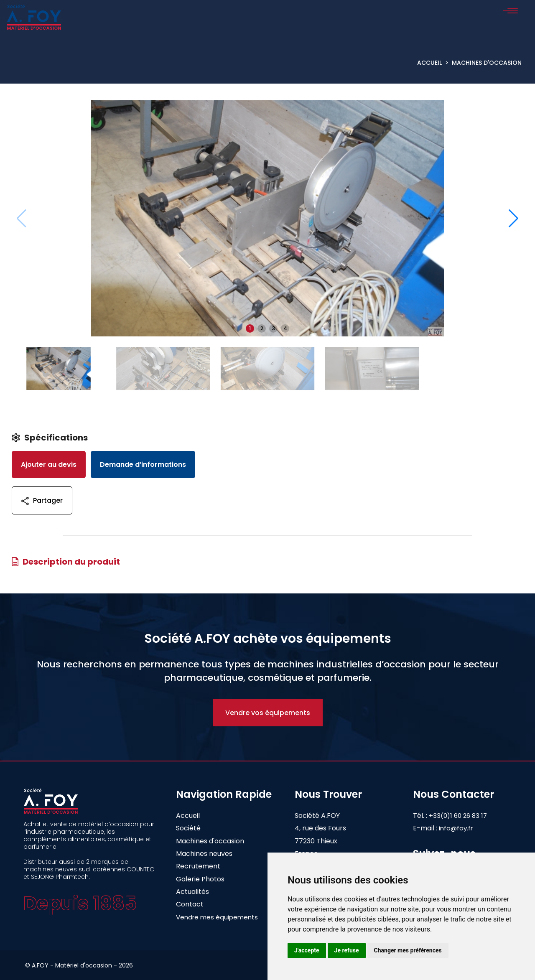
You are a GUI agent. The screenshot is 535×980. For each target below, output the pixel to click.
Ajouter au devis (49, 465)
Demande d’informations (143, 465)
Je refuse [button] (347, 950)
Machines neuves (204, 854)
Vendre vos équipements (268, 713)
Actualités (192, 892)
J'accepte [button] (307, 950)
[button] (513, 219)
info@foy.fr (456, 828)
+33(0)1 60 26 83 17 (465, 816)
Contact (190, 904)
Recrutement (198, 866)
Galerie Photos (200, 879)
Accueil (429, 63)
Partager (42, 500)
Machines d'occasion (487, 63)
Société (188, 828)
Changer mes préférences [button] (408, 950)
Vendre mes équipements (217, 917)
